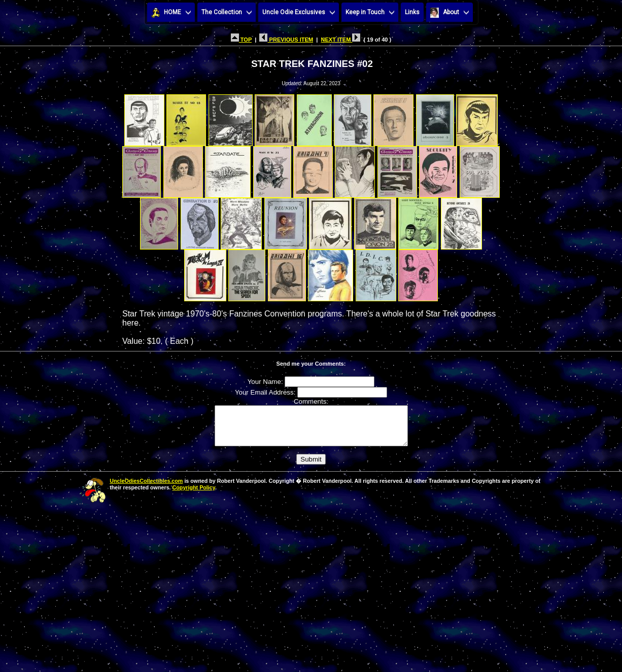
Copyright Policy (194, 495)
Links (412, 12)
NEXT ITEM (340, 40)
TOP (241, 40)
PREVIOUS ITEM (286, 40)
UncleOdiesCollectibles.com (146, 488)
